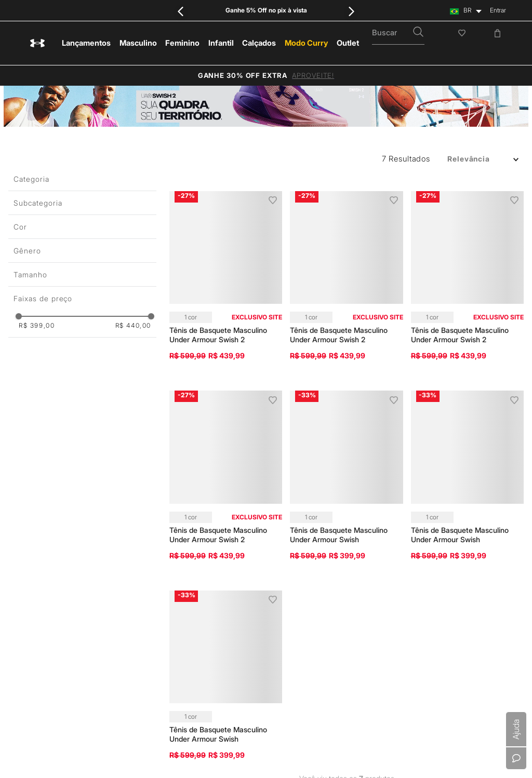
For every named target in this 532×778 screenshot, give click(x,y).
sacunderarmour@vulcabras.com (400, 753)
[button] (82, 203)
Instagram (508, 440)
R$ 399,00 (37, 326)
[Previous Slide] (181, 11)
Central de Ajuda (336, 447)
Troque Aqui (330, 597)
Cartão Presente (335, 634)
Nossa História (424, 447)
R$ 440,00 (133, 326)
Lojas (411, 510)
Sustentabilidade (427, 485)
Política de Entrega (338, 485)
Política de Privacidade (198, 500)
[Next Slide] (351, 11)
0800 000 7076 (294, 753)
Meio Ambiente (425, 497)
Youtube (506, 457)
